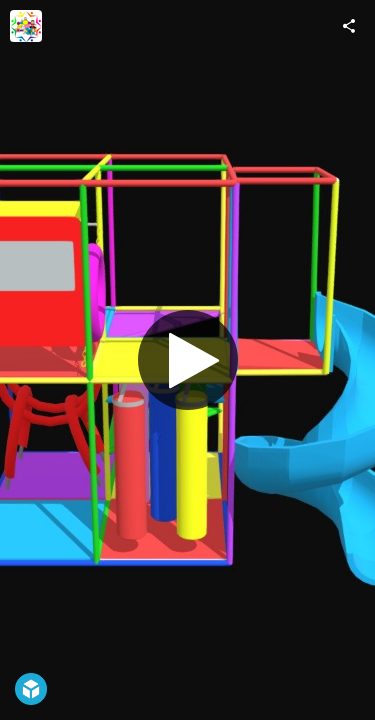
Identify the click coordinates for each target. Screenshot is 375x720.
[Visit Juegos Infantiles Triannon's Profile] (26, 26)
